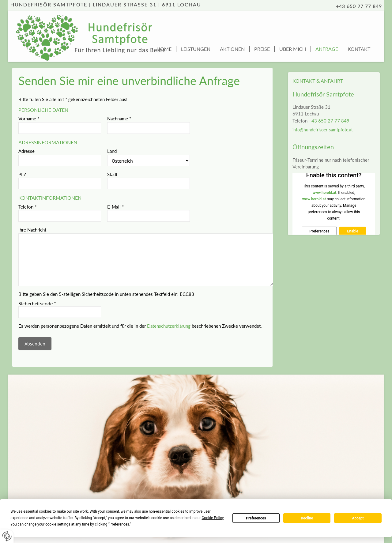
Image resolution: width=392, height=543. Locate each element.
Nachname (119, 119)
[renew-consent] (7, 536)
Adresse (26, 151)
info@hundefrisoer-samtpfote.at (323, 130)
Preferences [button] (119, 524)
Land (112, 151)
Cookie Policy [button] (213, 518)
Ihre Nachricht (32, 230)
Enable (352, 231)
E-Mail (115, 207)
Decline (307, 518)
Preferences (256, 518)
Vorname (29, 119)
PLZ (22, 174)
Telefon (27, 207)
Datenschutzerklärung (169, 326)
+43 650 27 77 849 (329, 121)
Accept (358, 518)
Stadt (112, 174)
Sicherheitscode (37, 303)
